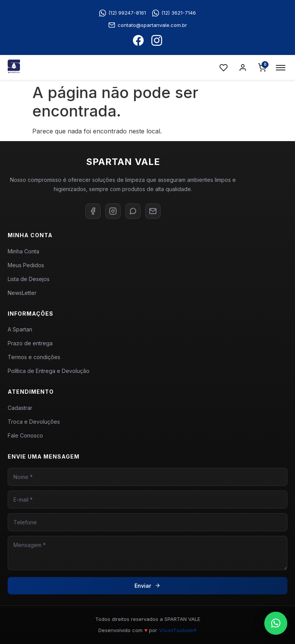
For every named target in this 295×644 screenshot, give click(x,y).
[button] (276, 623)
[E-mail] (153, 211)
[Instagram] (113, 211)
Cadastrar (20, 412)
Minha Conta (23, 251)
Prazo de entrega (30, 346)
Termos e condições (34, 360)
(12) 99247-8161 (123, 13)
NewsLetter (22, 293)
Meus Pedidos (26, 265)
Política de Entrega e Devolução (49, 374)
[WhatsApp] (133, 211)
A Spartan (20, 332)
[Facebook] (93, 211)
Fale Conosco (25, 439)
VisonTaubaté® (178, 630)
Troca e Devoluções (34, 425)
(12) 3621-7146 (174, 13)
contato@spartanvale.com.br (148, 25)
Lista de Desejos (29, 279)
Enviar (147, 593)
